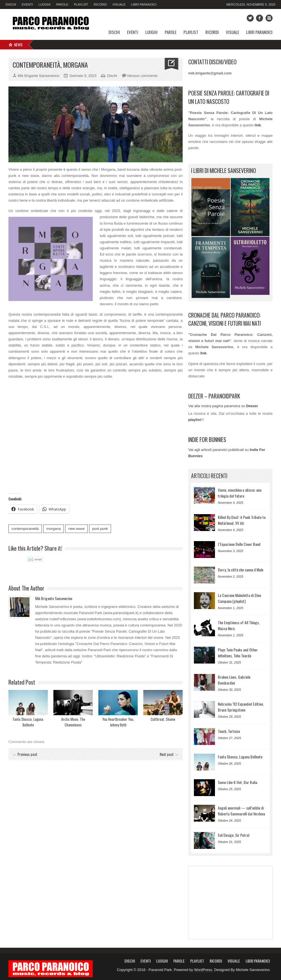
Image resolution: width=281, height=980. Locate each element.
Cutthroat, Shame (163, 719)
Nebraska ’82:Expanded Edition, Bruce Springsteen (241, 707)
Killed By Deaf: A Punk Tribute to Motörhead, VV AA (242, 520)
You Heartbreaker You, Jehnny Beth (118, 722)
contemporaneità (25, 529)
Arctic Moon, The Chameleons (73, 722)
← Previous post (25, 754)
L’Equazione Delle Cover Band (239, 544)
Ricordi (100, 4)
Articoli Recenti (209, 476)
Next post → (169, 754)
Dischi (11, 4)
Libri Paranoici (144, 4)
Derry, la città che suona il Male (241, 570)
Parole (62, 4)
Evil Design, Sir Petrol (234, 835)
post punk (100, 529)
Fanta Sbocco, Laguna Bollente (28, 722)
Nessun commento (142, 76)
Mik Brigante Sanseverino (54, 598)
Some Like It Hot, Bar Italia (237, 782)
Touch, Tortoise (229, 731)
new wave (76, 529)
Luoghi (44, 4)
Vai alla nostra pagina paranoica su (223, 406)
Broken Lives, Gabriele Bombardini (234, 680)
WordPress (203, 970)
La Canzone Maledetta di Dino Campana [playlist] (239, 598)
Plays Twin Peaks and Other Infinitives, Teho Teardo (238, 653)
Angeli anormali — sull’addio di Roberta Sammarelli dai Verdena (241, 811)
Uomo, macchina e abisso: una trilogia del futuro (240, 493)
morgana (54, 529)
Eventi (27, 4)
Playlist (81, 4)
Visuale (119, 4)
